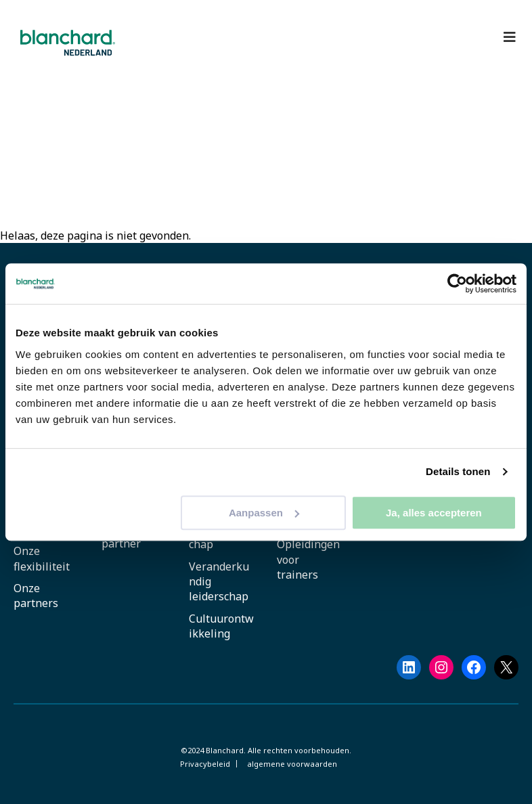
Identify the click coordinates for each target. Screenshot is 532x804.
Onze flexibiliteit (42, 558)
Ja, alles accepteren (434, 513)
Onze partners (36, 596)
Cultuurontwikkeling (221, 626)
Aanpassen (264, 513)
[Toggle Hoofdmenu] (510, 37)
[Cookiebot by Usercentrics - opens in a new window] (457, 284)
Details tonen (458, 471)
